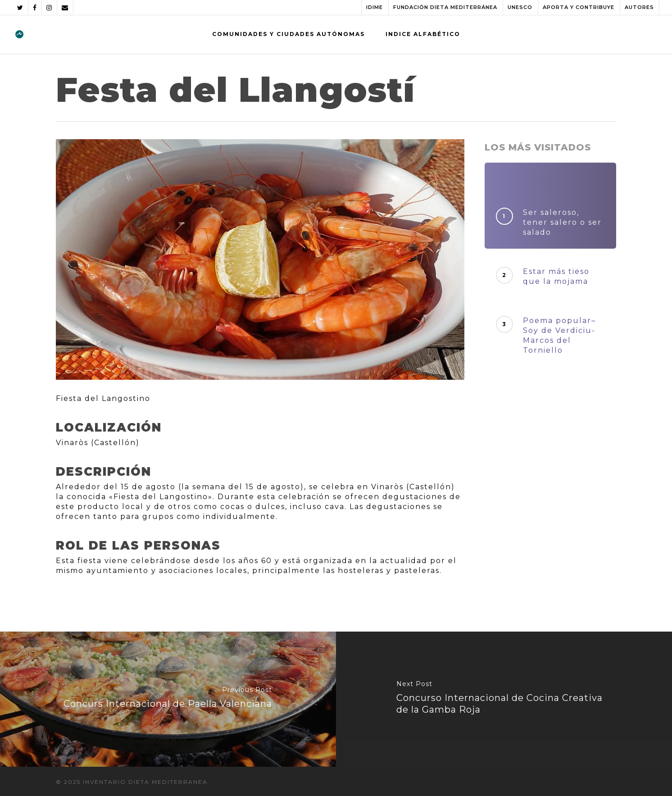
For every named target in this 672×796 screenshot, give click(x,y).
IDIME (375, 7)
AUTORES (639, 7)
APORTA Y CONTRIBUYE (579, 7)
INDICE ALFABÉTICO (423, 34)
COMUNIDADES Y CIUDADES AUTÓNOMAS (288, 34)
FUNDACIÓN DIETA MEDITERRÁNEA (445, 7)
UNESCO (520, 7)
